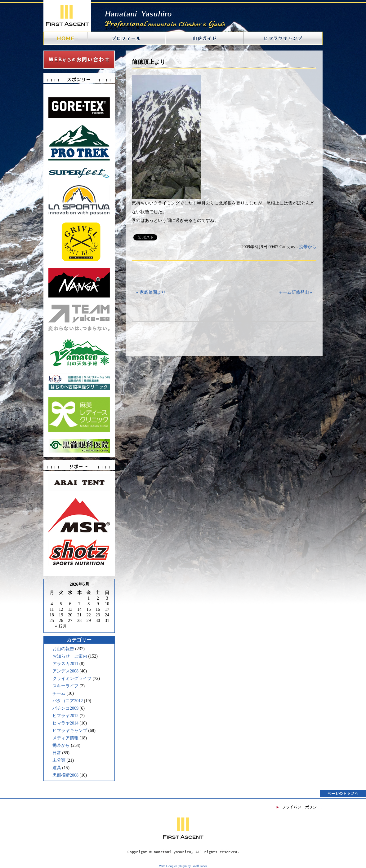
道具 (57, 768)
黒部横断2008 (65, 775)
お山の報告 (63, 649)
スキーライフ (65, 686)
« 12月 (61, 626)
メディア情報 (65, 738)
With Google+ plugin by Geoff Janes (183, 866)
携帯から (61, 745)
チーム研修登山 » (295, 292)
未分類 (59, 760)
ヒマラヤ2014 (65, 723)
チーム (59, 693)
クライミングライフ (72, 679)
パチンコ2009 (65, 708)
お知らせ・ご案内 (70, 656)
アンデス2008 (65, 671)
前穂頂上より (149, 62)
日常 (57, 753)
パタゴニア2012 (68, 701)
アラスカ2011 (65, 664)
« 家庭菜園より (151, 292)
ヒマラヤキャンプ (70, 731)
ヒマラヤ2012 (65, 716)
